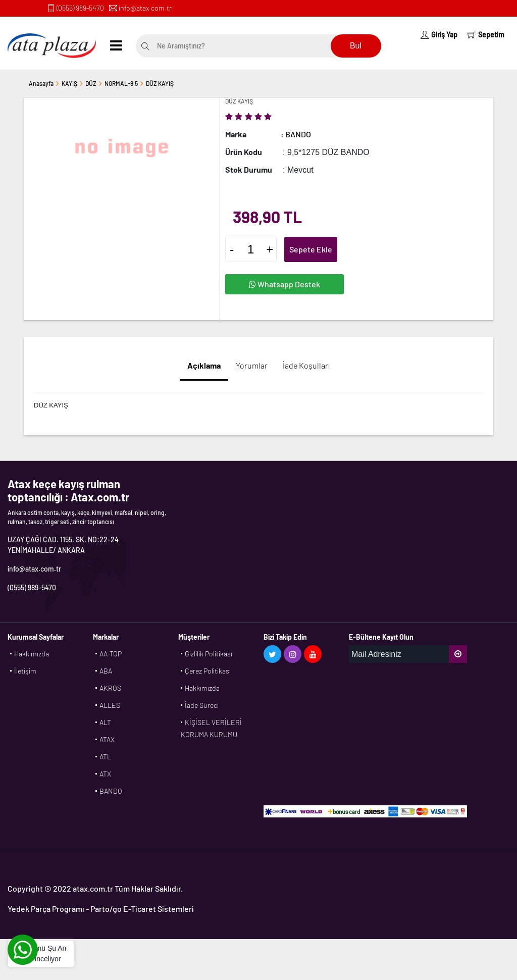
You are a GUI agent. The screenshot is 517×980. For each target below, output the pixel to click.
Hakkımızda (32, 654)
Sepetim (486, 35)
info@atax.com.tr (145, 8)
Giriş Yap (439, 35)
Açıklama (204, 365)
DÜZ (91, 83)
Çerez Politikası (208, 671)
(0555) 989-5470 (80, 8)
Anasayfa (41, 83)
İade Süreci (202, 705)
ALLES (110, 705)
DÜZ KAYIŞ (160, 83)
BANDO (111, 791)
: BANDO (296, 134)
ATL (105, 757)
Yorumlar (252, 365)
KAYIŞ (69, 83)
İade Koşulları (306, 365)
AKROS (110, 688)
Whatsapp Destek (285, 284)
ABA (106, 671)
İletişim (25, 671)
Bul (356, 46)
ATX (105, 774)
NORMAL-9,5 (121, 83)
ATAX (107, 739)
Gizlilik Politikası (209, 654)
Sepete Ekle (311, 249)
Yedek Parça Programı (46, 909)
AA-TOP (111, 654)
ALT (105, 722)
